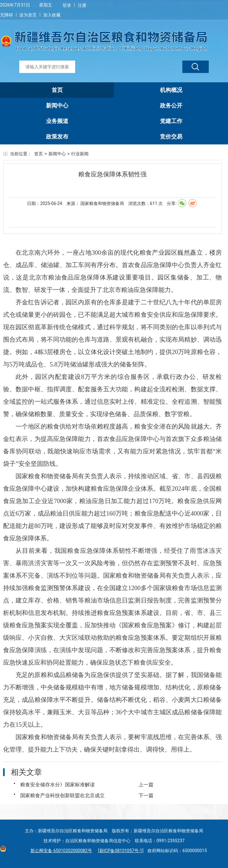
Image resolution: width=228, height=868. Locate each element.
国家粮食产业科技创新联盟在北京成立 (62, 795)
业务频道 (57, 121)
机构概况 (171, 90)
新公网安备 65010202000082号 (60, 851)
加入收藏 (52, 15)
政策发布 (57, 136)
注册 (82, 5)
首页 (57, 90)
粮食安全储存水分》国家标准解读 (57, 785)
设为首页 (28, 15)
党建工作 (171, 121)
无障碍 (7, 15)
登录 (67, 5)
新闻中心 (57, 105)
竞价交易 (171, 136)
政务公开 (171, 105)
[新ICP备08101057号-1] (121, 851)
